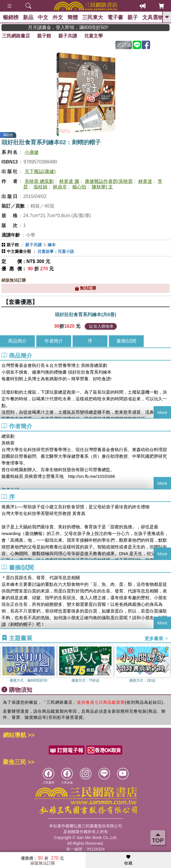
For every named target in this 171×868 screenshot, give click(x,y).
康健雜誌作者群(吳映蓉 (109, 181)
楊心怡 (79, 187)
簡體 (73, 17)
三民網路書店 (16, 36)
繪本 (52, 245)
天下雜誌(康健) (40, 171)
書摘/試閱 (126, 341)
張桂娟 (40, 187)
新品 (28, 17)
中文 (43, 17)
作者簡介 (54, 341)
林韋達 (145, 181)
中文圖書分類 (19, 251)
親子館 (44, 36)
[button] (167, 664)
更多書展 (157, 638)
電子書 (115, 17)
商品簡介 (17, 341)
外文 (58, 17)
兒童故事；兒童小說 (56, 251)
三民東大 (93, 17)
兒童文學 (93, 36)
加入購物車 (101, 326)
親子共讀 (68, 36)
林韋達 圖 (69, 181)
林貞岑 (60, 187)
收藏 (128, 860)
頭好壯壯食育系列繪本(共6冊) (86, 315)
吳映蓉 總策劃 (39, 181)
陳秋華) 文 (102, 187)
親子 (133, 17)
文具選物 (153, 17)
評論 (124, 45)
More (162, 412)
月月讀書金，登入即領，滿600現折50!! (80, 27)
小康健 (32, 152)
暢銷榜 (11, 17)
